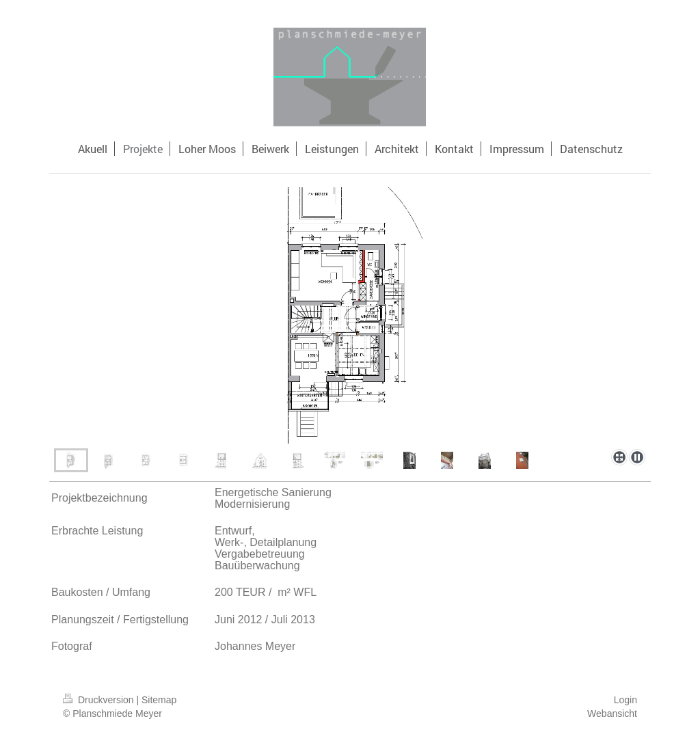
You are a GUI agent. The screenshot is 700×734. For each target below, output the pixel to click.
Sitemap (159, 700)
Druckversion (99, 700)
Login (625, 700)
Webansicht (612, 713)
